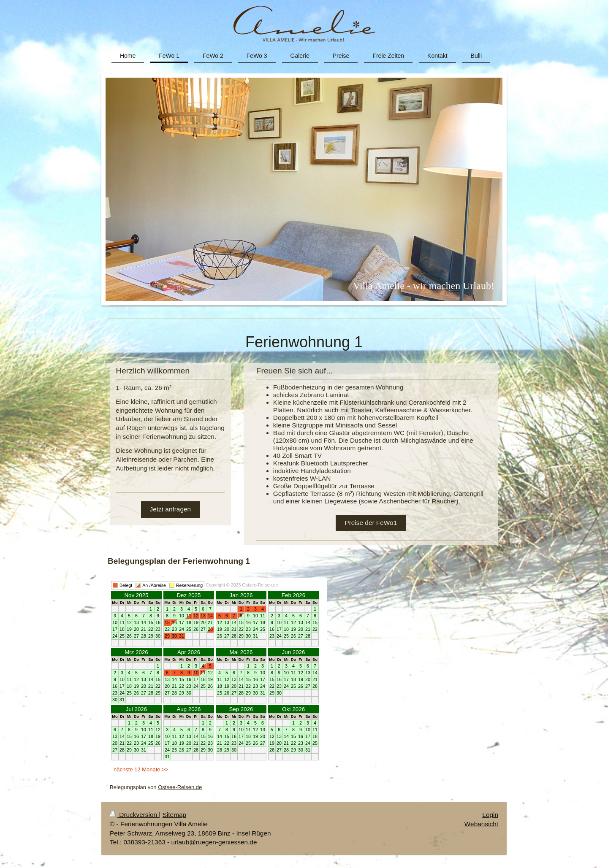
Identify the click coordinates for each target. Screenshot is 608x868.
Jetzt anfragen (171, 509)
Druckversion (134, 815)
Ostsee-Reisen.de (180, 787)
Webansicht (481, 824)
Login (490, 815)
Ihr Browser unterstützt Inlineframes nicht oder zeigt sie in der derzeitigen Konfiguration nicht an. (217, 679)
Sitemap (174, 815)
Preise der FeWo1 (371, 523)
